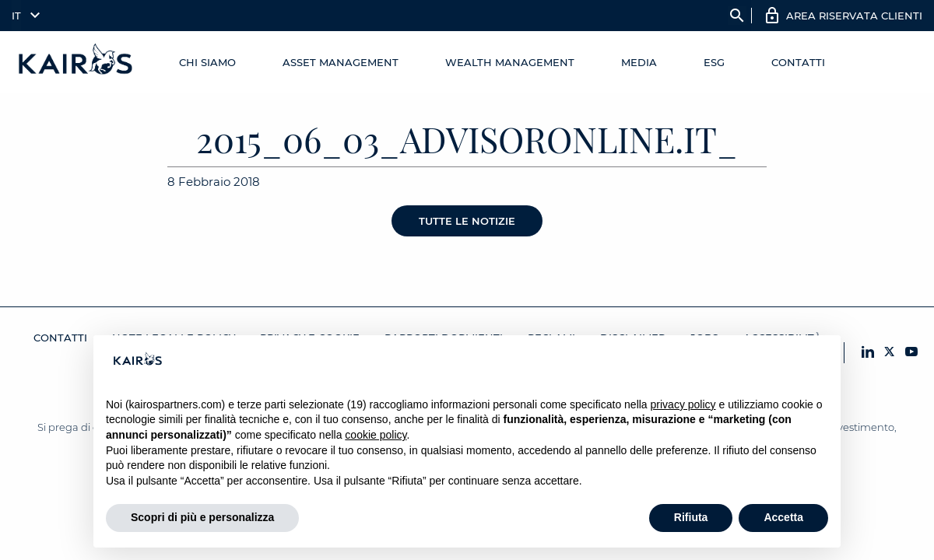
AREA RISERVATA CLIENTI (854, 16)
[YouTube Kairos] (911, 353)
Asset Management (341, 62)
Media (639, 62)
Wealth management (510, 62)
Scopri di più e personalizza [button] (202, 517)
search (737, 16)
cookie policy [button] (376, 435)
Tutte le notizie (467, 221)
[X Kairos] (890, 353)
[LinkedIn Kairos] (868, 353)
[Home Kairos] (76, 62)
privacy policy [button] (683, 404)
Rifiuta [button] (691, 517)
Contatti (798, 62)
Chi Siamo (207, 62)
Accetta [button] (783, 517)
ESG (714, 62)
